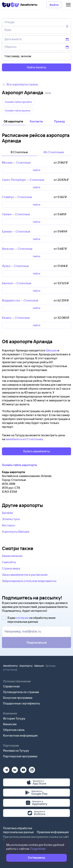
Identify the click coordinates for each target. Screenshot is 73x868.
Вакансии (10, 724)
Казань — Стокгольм (16, 318)
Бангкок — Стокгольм (17, 283)
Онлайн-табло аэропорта (19, 465)
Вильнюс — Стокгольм (17, 249)
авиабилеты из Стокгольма (24, 439)
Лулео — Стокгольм (15, 266)
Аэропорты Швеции (16, 532)
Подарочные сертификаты (22, 703)
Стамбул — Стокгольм (17, 197)
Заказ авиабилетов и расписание (25, 575)
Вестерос (9, 525)
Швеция (39, 666)
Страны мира (11, 568)
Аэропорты (26, 666)
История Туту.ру (14, 718)
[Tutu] (11, 5)
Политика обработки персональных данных (18, 830)
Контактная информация (20, 735)
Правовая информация (53, 832)
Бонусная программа (18, 698)
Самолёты (9, 562)
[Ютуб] (23, 769)
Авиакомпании (12, 556)
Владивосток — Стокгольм (20, 300)
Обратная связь (14, 730)
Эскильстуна (11, 519)
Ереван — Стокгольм (16, 231)
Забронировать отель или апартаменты (29, 581)
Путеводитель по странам (21, 692)
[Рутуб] (32, 769)
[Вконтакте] (15, 769)
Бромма (7, 513)
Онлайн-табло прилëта (18, 102)
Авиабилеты (10, 666)
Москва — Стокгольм (16, 162)
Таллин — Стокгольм (16, 214)
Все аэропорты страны (20, 84)
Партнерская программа (20, 756)
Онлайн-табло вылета (18, 110)
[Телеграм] (6, 769)
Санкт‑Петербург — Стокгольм (23, 180)
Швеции (51, 350)
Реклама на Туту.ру (16, 751)
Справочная (11, 686)
